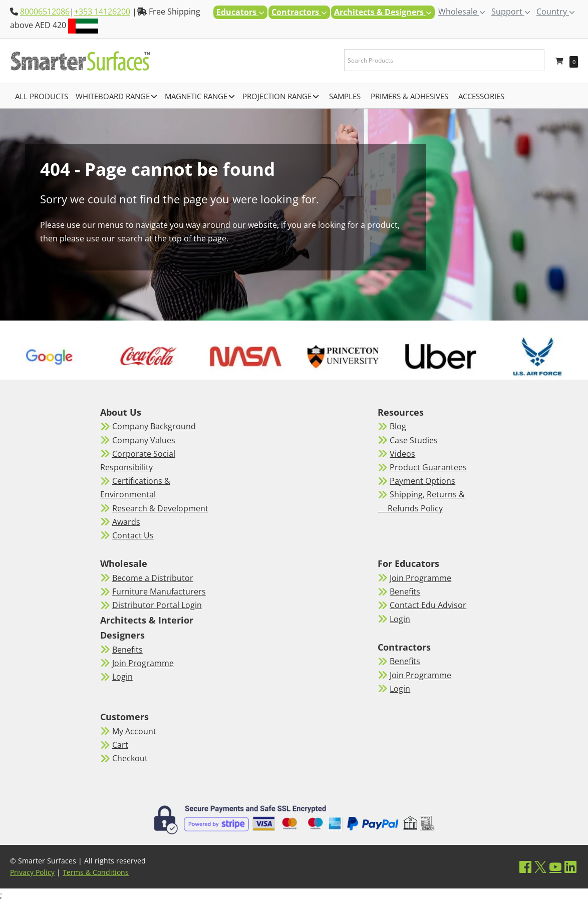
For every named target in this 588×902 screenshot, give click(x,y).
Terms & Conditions (96, 872)
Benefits (127, 650)
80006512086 (45, 12)
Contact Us (133, 535)
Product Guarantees (428, 467)
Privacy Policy (32, 872)
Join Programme (143, 663)
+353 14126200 (102, 12)
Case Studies (414, 440)
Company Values (144, 440)
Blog (398, 426)
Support (511, 12)
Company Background (154, 426)
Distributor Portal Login (157, 605)
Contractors (299, 12)
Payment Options (422, 481)
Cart (120, 745)
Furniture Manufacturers (159, 591)
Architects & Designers (383, 12)
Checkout (130, 758)
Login (122, 677)
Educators (240, 12)
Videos (402, 454)
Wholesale (462, 12)
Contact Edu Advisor (428, 605)
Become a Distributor (153, 578)
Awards (126, 522)
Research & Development (160, 508)
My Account (134, 731)
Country (556, 12)
